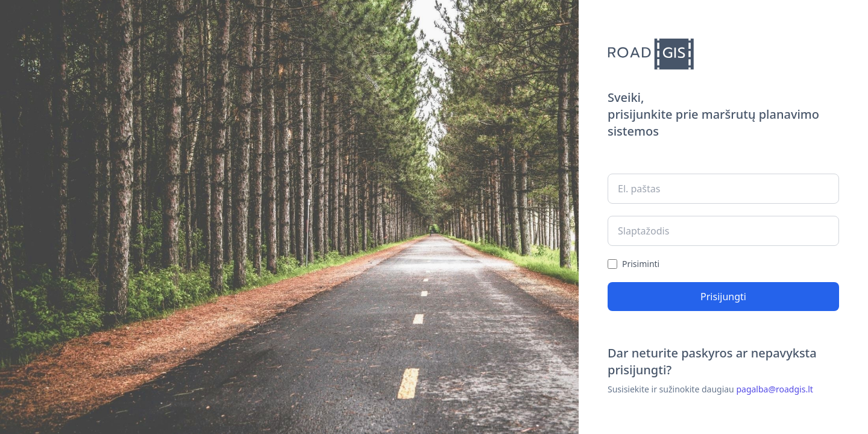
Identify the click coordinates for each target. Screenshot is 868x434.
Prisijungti (723, 297)
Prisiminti (641, 264)
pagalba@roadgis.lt (774, 389)
